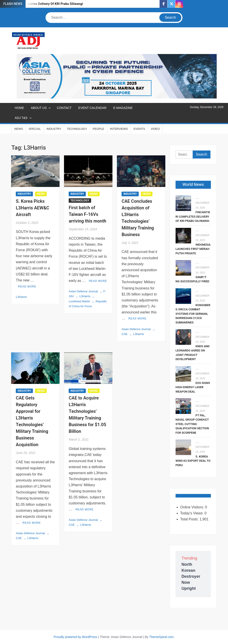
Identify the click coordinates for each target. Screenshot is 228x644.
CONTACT (64, 108)
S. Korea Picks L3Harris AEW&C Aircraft (32, 208)
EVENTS (139, 129)
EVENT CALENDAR (93, 108)
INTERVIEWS (119, 129)
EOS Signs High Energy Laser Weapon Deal (193, 387)
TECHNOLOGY (77, 129)
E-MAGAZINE (123, 108)
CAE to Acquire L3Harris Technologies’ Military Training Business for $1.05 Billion (87, 415)
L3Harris (21, 297)
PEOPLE (98, 129)
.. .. (197, 198)
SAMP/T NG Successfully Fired (192, 279)
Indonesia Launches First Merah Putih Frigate (193, 249)
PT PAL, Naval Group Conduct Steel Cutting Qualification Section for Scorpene (192, 424)
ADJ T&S (21, 118)
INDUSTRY (54, 129)
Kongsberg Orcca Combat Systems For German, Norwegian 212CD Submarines (193, 314)
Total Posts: (190, 519)
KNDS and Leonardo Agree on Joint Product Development (193, 353)
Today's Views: (192, 513)
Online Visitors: (193, 507)
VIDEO (155, 129)
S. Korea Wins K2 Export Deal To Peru (193, 461)
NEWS (19, 129)
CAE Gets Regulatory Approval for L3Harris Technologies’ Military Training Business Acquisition (32, 421)
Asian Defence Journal (83, 291)
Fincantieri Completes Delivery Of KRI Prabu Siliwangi (44, 4)
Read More (27, 287)
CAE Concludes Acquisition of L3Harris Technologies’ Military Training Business (138, 218)
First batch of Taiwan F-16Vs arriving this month (87, 214)
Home (19, 108)
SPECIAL (35, 129)
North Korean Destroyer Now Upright (191, 577)
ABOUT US (39, 108)
